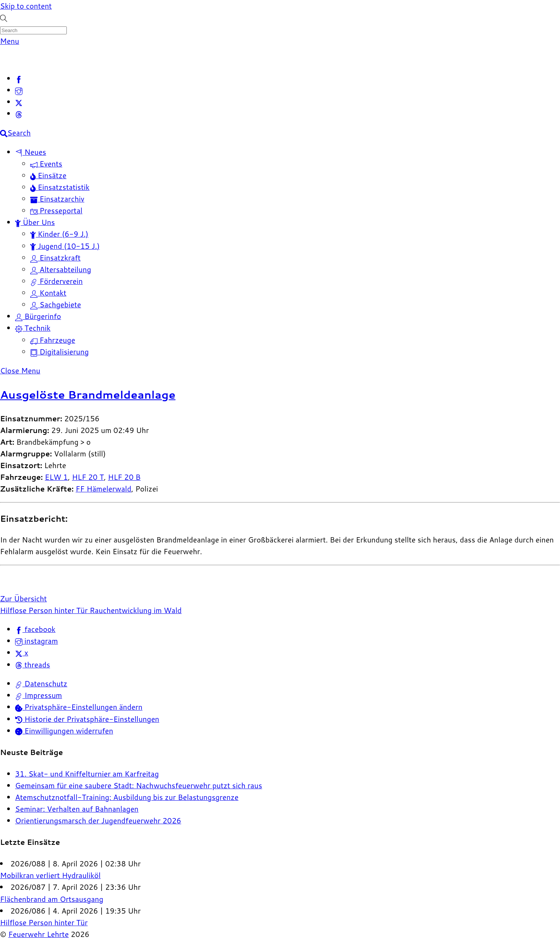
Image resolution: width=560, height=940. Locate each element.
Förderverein (56, 281)
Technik (33, 328)
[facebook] (19, 78)
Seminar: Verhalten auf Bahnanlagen (77, 809)
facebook (35, 629)
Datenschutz (41, 683)
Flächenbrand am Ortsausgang (52, 899)
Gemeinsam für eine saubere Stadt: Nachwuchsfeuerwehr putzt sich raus (139, 785)
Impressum (38, 695)
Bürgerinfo (38, 316)
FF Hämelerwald (103, 489)
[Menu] (10, 41)
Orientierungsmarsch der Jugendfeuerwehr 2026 (98, 821)
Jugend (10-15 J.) (65, 246)
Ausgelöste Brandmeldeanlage (88, 394)
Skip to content (26, 6)
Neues (31, 152)
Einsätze (48, 175)
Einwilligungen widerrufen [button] (64, 731)
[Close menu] (20, 371)
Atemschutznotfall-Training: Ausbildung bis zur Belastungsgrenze (127, 797)
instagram (36, 641)
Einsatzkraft (55, 258)
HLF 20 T (88, 477)
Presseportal (56, 210)
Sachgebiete (56, 304)
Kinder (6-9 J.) (59, 234)
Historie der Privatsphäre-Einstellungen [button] (87, 719)
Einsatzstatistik (60, 187)
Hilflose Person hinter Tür (44, 610)
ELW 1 (56, 477)
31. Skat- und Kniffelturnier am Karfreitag (87, 774)
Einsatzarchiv (57, 199)
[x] (19, 102)
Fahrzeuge (53, 340)
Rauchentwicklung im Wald (135, 610)
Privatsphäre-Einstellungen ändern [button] (79, 707)
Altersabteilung (61, 269)
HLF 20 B (124, 477)
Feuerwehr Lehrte (38, 934)
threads (33, 665)
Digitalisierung (59, 352)
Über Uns (35, 222)
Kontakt (48, 293)
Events (46, 164)
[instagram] (19, 90)
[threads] (19, 113)
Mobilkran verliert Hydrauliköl (50, 875)
